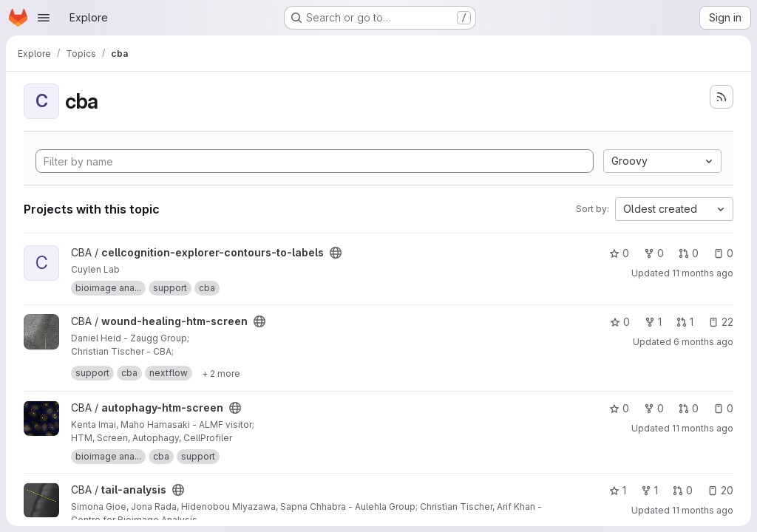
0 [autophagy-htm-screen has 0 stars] (619, 408)
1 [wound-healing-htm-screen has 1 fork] (653, 322)
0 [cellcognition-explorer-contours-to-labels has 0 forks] (654, 253)
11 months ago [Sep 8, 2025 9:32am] (703, 273)
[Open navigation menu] (44, 18)
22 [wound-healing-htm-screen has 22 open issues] (721, 322)
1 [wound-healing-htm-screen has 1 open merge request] (685, 322)
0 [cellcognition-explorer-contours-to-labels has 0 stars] (619, 253)
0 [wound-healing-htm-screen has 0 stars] (620, 322)
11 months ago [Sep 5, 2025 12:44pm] (703, 428)
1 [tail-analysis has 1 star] (618, 490)
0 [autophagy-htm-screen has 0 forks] (654, 408)
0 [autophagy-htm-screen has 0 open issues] (723, 408)
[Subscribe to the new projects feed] (722, 97)
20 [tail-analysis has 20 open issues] (720, 490)
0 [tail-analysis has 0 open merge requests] (683, 490)
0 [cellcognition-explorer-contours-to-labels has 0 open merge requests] (689, 253)
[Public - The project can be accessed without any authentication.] (336, 253)
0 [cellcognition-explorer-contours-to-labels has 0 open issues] (723, 253)
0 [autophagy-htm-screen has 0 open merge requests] (689, 408)
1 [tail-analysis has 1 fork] (649, 490)
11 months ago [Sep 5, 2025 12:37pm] (703, 510)
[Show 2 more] (221, 373)
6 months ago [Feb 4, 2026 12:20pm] (703, 342)
